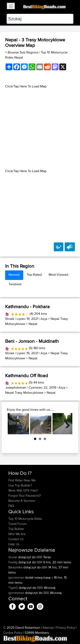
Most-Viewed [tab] (58, 275)
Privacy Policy (65, 628)
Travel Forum (17, 524)
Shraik (10, 319)
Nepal (33, 324)
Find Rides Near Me (22, 480)
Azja (44, 319)
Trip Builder (16, 529)
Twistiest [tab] (15, 284)
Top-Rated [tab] (34, 275)
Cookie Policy (13, 633)
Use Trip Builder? (20, 485)
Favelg (13, 562)
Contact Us (16, 539)
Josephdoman (16, 387)
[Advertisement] (40, 129)
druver (13, 557)
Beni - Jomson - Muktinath (32, 341)
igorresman (17, 577)
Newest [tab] (14, 275)
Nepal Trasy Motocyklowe (24, 393)
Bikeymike (16, 567)
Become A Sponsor (22, 501)
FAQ (11, 506)
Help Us (14, 544)
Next (66, 424)
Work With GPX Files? (23, 490)
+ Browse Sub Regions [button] (22, 52)
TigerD (14, 588)
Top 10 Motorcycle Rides (25, 519)
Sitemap (48, 628)
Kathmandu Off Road (27, 375)
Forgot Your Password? (25, 496)
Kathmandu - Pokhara (27, 307)
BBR (39, 557)
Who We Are (17, 534)
